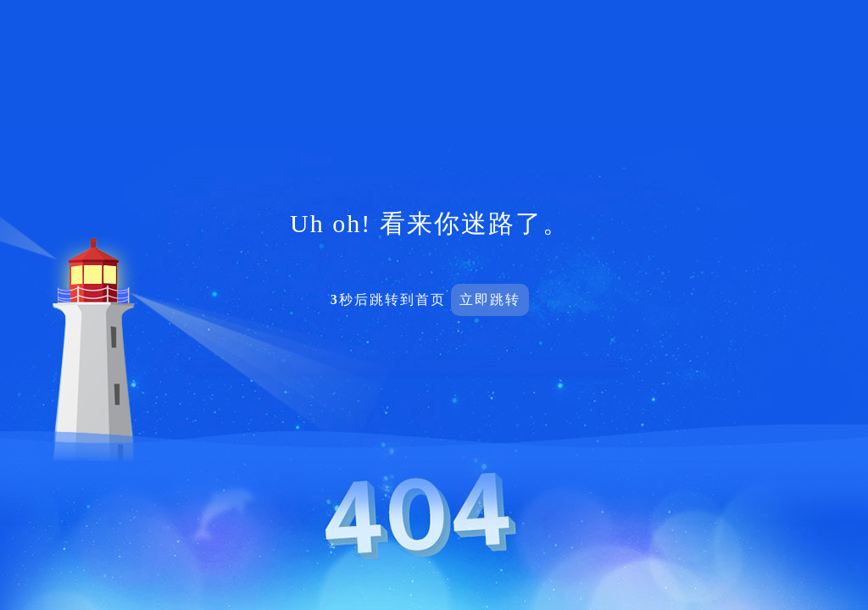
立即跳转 (490, 299)
